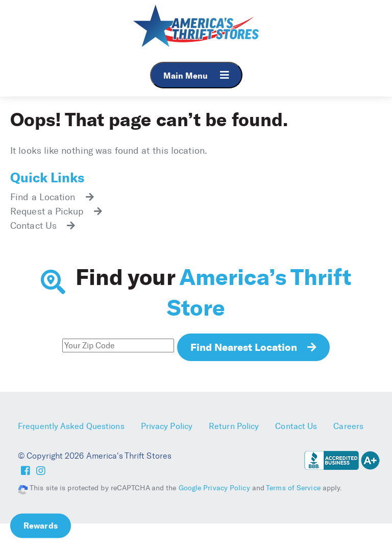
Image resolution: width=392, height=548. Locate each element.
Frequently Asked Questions (71, 426)
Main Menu (196, 75)
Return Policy (234, 426)
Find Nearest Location (244, 347)
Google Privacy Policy (214, 488)
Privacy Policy (167, 426)
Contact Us (296, 426)
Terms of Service (293, 488)
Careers (348, 426)
